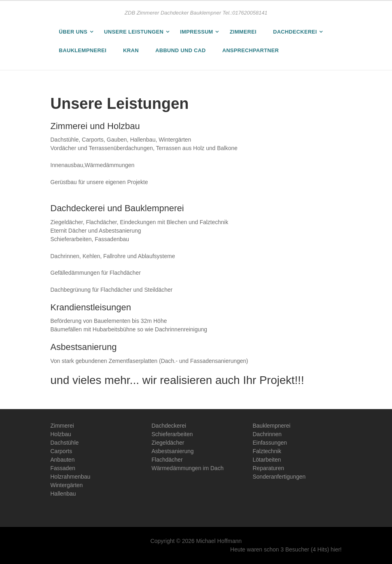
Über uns (73, 32)
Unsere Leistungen (134, 32)
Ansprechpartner (250, 50)
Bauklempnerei (83, 50)
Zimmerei (243, 32)
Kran (131, 50)
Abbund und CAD (180, 50)
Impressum (197, 32)
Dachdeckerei (295, 32)
